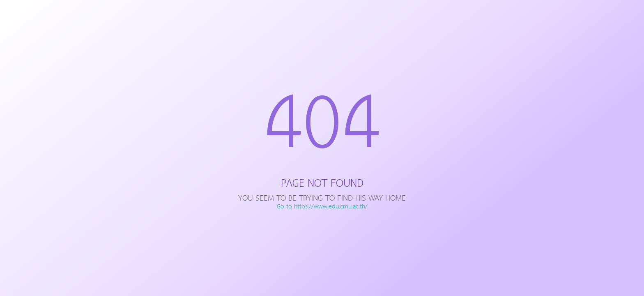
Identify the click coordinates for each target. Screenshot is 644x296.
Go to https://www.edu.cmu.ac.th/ (322, 207)
